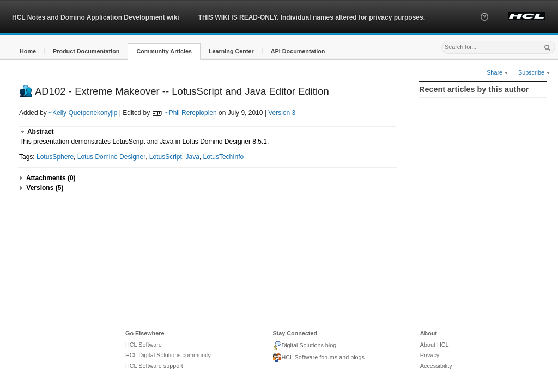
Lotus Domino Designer (111, 157)
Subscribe (534, 72)
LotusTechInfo (224, 157)
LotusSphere (55, 157)
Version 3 (282, 113)
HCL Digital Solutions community (168, 355)
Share (498, 72)
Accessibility (436, 366)
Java (193, 157)
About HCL (435, 345)
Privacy (430, 355)
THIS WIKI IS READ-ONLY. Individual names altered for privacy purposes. (312, 17)
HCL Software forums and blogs (319, 358)
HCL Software (144, 345)
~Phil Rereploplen (191, 113)
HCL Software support (154, 366)
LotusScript (166, 157)
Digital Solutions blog (304, 346)
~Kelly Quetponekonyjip (83, 113)
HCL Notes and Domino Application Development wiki (96, 17)
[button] (484, 27)
